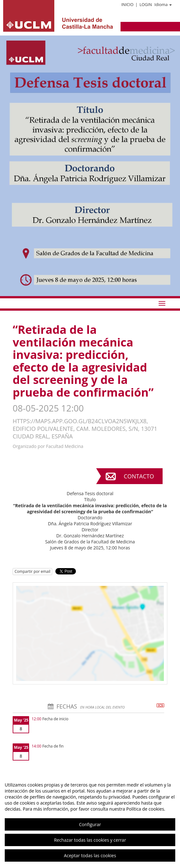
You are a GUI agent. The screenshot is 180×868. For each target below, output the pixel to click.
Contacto (139, 476)
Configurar (90, 824)
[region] (90, 820)
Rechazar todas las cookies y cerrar (90, 840)
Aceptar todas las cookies (90, 855)
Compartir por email (32, 571)
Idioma (163, 4)
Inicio (127, 4)
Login (146, 4)
